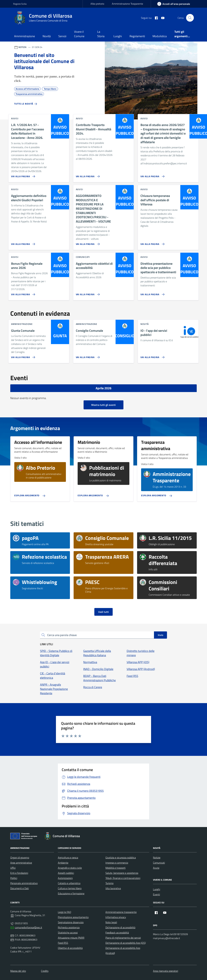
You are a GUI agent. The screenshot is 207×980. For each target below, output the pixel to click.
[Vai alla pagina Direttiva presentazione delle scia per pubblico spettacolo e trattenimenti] (152, 293)
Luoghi (118, 36)
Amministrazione (25, 36)
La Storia (101, 34)
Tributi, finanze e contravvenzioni (123, 878)
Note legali (111, 922)
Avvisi (156, 868)
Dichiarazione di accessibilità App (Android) (123, 950)
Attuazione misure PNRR (71, 938)
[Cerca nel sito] (190, 18)
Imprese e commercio (117, 863)
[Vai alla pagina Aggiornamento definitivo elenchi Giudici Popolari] (22, 243)
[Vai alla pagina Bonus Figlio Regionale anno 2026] (22, 293)
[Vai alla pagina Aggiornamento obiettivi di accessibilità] (87, 293)
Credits (45, 971)
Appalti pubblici (66, 873)
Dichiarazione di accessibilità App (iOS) (126, 943)
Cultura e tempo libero (70, 888)
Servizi (62, 36)
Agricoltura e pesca (68, 857)
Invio (160, 635)
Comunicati (159, 863)
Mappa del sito (18, 971)
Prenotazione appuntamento (73, 917)
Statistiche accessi (68, 933)
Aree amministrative (21, 863)
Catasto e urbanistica (69, 883)
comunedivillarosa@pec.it (28, 927)
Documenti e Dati (20, 888)
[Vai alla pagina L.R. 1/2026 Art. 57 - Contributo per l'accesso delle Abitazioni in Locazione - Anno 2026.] (22, 175)
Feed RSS (63, 943)
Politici (14, 878)
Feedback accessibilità (117, 933)
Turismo (109, 883)
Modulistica (160, 36)
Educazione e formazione (71, 893)
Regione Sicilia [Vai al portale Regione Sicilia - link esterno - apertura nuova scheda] (20, 4)
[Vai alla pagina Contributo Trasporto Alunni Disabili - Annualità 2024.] (87, 175)
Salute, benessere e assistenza (122, 873)
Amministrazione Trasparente (127, 4)
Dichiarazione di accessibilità (120, 927)
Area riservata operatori (166, 971)
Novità (47, 36)
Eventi (156, 894)
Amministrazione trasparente (121, 912)
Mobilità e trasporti (115, 868)
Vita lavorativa (113, 888)
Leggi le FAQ (65, 912)
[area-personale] (174, 4)
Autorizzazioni (65, 878)
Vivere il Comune (79, 34)
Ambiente (63, 863)
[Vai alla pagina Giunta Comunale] (22, 356)
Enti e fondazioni (19, 873)
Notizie (157, 857)
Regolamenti (137, 36)
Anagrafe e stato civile (70, 868)
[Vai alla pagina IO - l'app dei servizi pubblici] (152, 356)
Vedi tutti (104, 612)
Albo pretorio (97, 4)
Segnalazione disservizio (71, 922)
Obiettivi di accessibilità (70, 948)
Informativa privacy (116, 917)
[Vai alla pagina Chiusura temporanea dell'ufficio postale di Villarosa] (152, 243)
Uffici (13, 868)
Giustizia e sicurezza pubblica (121, 857)
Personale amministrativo (24, 883)
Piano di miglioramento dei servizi (123, 938)
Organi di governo (20, 857)
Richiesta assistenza (69, 927)
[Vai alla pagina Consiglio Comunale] (87, 356)
